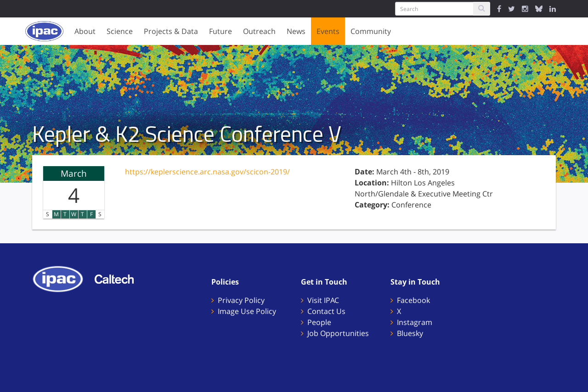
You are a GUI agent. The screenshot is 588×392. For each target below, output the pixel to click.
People (319, 322)
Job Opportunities (338, 333)
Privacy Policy (241, 300)
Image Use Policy (247, 311)
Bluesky (410, 333)
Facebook (413, 300)
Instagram (415, 322)
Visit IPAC (323, 300)
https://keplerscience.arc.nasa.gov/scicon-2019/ (207, 172)
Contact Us (326, 311)
